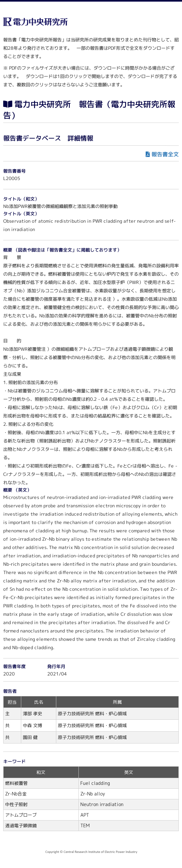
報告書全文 (165, 154)
